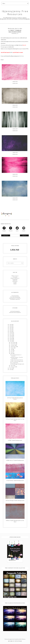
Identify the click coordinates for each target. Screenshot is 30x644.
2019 (11, 331)
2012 (11, 341)
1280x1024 (15, 83)
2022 (11, 327)
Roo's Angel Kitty (14, 362)
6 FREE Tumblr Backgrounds (17, 361)
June (12, 351)
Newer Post (6, 235)
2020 (11, 330)
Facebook (15, 277)
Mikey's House (15, 276)
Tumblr (15, 283)
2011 (11, 368)
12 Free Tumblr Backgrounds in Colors (15, 398)
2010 (11, 369)
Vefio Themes (22, 639)
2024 (11, 324)
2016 (11, 335)
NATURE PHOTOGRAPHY (15, 312)
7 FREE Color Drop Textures (17, 360)
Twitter (15, 284)
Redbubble (15, 279)
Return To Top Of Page (15, 641)
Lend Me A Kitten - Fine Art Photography (16, 358)
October (13, 345)
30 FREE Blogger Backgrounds (17, 364)
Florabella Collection (15, 299)
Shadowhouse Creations (15, 298)
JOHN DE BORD (15, 296)
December (13, 342)
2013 (11, 340)
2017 (11, 334)
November (13, 344)
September (13, 346)
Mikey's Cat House (15, 278)
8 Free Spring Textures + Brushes (16, 355)
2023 (11, 326)
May (12, 352)
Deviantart (15, 281)
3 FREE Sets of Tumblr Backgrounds (15, 460)
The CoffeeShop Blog (15, 297)
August (12, 348)
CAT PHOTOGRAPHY (15, 311)
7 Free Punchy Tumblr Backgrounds (15, 480)
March (12, 365)
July (12, 349)
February (13, 367)
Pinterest (15, 280)
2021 (11, 329)
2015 (11, 337)
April (12, 353)
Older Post (24, 235)
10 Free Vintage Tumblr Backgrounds (15, 500)
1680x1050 (15, 81)
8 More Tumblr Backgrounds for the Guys (15, 521)
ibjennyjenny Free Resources (15, 13)
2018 (11, 333)
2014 (11, 338)
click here (22, 56)
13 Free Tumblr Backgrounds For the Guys (15, 420)
